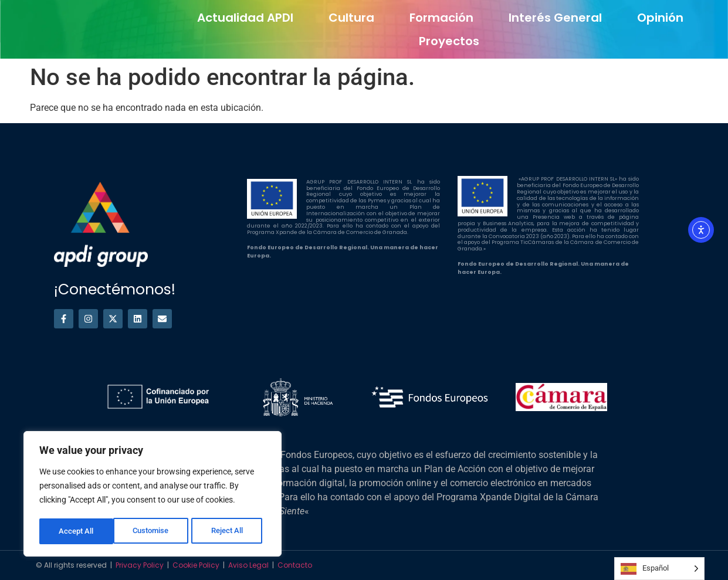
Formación (441, 18)
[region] (153, 495)
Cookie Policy (196, 565)
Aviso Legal (248, 565)
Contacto (295, 565)
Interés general (555, 18)
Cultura (351, 18)
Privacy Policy (140, 565)
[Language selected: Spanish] (659, 569)
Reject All (154, 531)
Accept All (230, 531)
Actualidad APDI (245, 18)
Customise (77, 531)
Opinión (660, 18)
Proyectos (449, 41)
